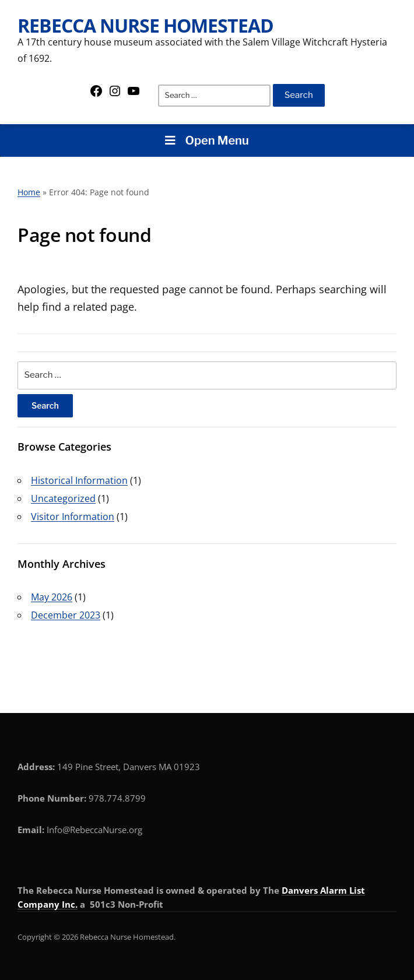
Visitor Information (73, 517)
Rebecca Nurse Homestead (145, 25)
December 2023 (66, 615)
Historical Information (79, 480)
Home (29, 192)
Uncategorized (63, 498)
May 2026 (52, 597)
